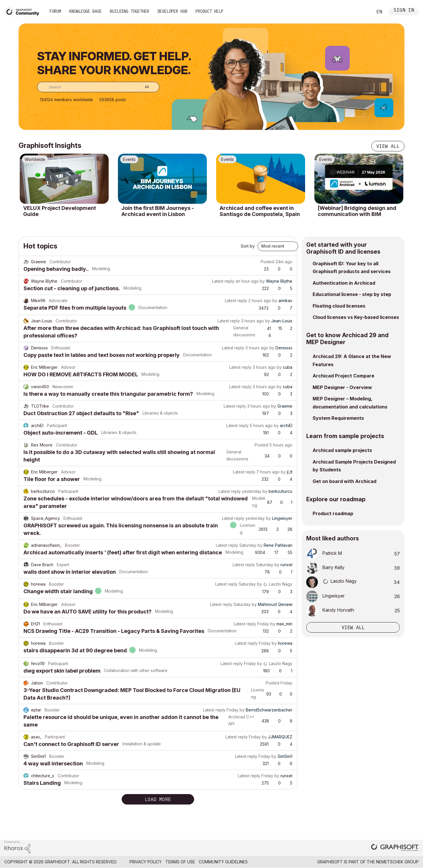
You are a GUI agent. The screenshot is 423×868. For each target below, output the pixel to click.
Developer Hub (172, 11)
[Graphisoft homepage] (395, 848)
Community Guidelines (223, 862)
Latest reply (223, 281)
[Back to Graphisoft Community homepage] (24, 11)
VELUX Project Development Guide (60, 211)
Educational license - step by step (352, 294)
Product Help (209, 11)
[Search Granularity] (143, 87)
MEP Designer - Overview (342, 387)
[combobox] (98, 87)
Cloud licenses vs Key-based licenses (356, 317)
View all (388, 146)
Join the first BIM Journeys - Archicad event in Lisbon (158, 211)
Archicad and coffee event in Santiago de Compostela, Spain (260, 211)
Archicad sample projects (342, 450)
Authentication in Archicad (344, 283)
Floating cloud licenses (339, 306)
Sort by (248, 246)
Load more (158, 799)
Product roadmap (333, 513)
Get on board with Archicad (344, 481)
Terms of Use (180, 862)
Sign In (404, 11)
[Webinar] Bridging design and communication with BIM (357, 211)
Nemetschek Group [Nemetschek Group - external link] (397, 862)
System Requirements (338, 418)
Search (362, 12)
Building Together (130, 11)
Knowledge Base (85, 11)
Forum (55, 11)
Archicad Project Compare (343, 376)
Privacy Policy (146, 862)
